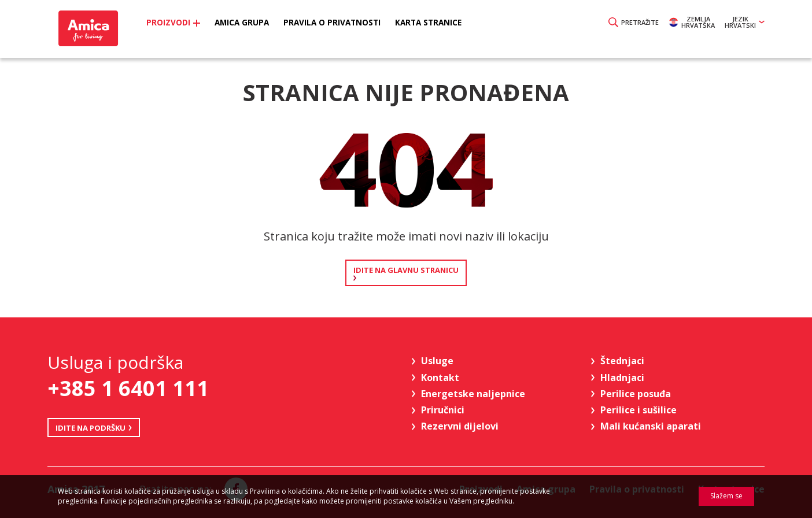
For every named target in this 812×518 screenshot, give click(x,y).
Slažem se (726, 496)
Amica (89, 29)
